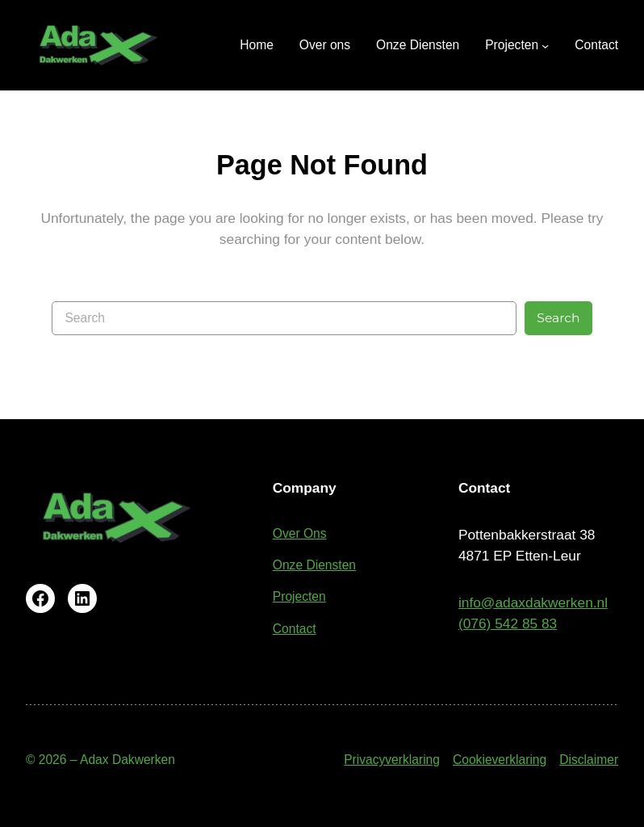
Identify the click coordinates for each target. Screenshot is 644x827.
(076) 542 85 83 (508, 623)
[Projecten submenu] (517, 45)
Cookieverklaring (500, 760)
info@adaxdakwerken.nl (533, 602)
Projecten (299, 596)
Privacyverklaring (392, 760)
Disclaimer (589, 760)
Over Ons (300, 533)
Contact (295, 629)
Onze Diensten (314, 565)
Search (558, 318)
